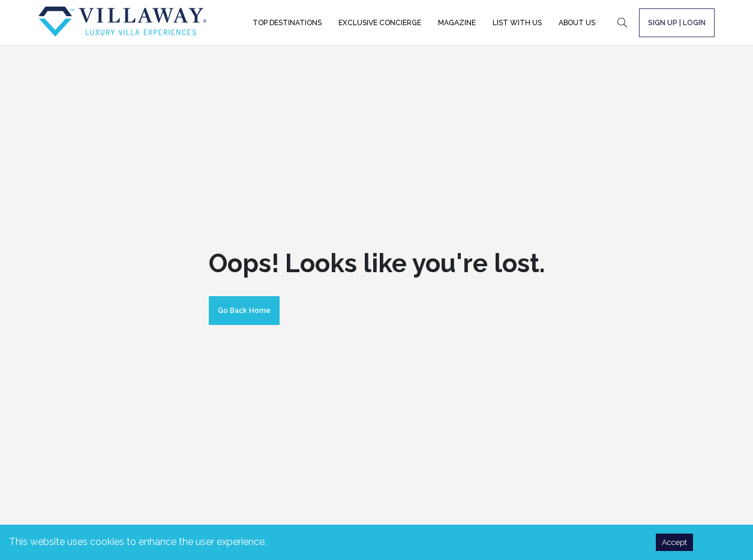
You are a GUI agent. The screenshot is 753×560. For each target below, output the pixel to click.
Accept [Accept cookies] (674, 542)
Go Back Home (244, 311)
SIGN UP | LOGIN (677, 23)
